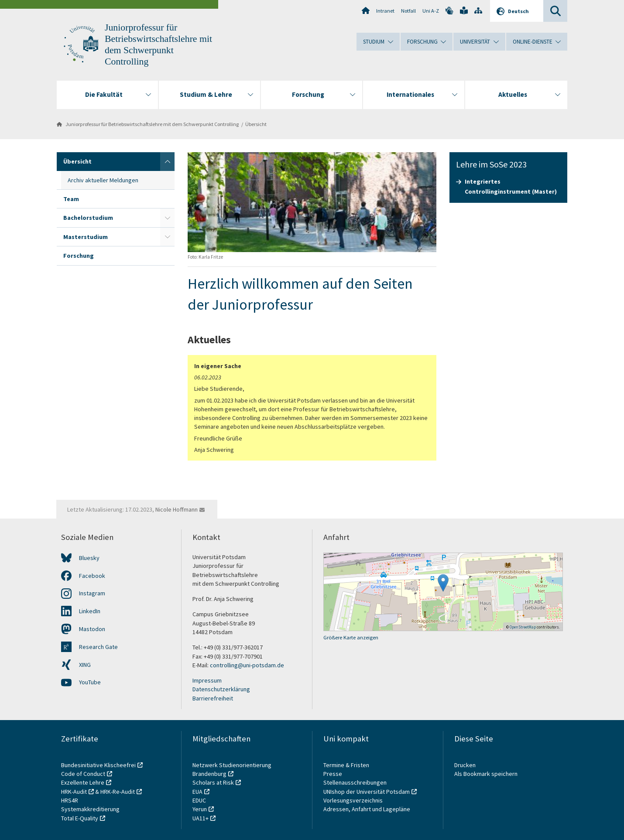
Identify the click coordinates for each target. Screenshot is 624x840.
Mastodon (92, 629)
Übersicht (256, 124)
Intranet (385, 11)
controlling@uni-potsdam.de (247, 665)
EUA (197, 792)
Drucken (465, 765)
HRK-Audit (74, 792)
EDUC (199, 800)
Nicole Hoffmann (177, 509)
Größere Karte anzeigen (351, 637)
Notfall (408, 11)
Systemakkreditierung (90, 809)
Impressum (207, 680)
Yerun (200, 809)
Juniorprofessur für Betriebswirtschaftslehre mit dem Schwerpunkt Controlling (152, 124)
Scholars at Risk (213, 782)
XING (85, 665)
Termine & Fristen (347, 765)
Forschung (79, 256)
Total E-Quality (80, 818)
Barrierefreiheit (213, 698)
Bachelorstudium (88, 218)
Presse (333, 774)
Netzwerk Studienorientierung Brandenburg (232, 769)
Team (71, 199)
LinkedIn (90, 611)
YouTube (90, 682)
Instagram (92, 593)
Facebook (92, 576)
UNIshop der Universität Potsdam (367, 792)
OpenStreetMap (523, 627)
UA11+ (201, 818)
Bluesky (89, 558)
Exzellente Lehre (83, 782)
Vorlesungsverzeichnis (354, 800)
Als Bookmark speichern (486, 774)
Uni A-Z (431, 11)
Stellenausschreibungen (355, 782)
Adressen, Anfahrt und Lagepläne (367, 809)
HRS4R (70, 800)
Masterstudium (86, 237)
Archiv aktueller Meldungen (103, 180)
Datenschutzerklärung (221, 689)
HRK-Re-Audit (118, 792)
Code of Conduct (83, 774)
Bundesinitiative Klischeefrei (98, 765)
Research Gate (98, 647)
